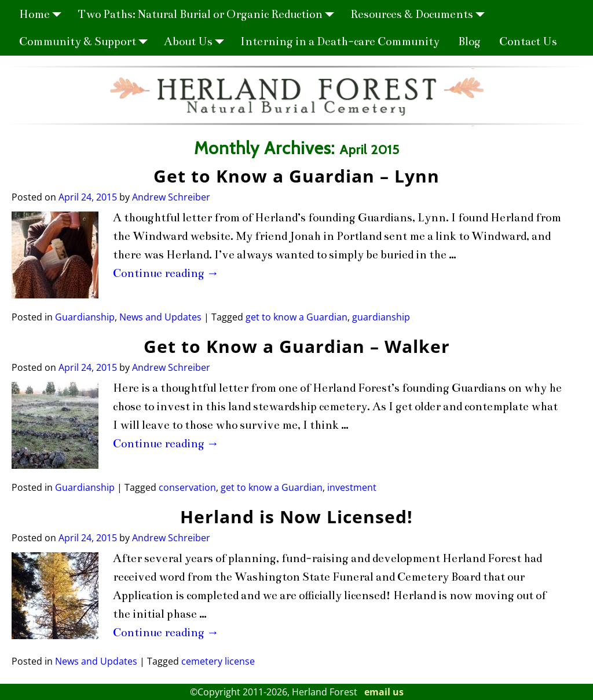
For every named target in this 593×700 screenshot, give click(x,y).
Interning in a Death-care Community (340, 41)
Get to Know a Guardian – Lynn (296, 176)
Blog (469, 41)
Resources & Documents (421, 14)
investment (352, 487)
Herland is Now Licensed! (296, 517)
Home (44, 14)
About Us (197, 41)
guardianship (381, 317)
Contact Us (528, 41)
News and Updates (160, 317)
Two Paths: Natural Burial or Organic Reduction (209, 14)
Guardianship (85, 317)
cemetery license (218, 661)
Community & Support (87, 41)
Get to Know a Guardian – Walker (297, 346)
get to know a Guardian (296, 317)
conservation (187, 487)
